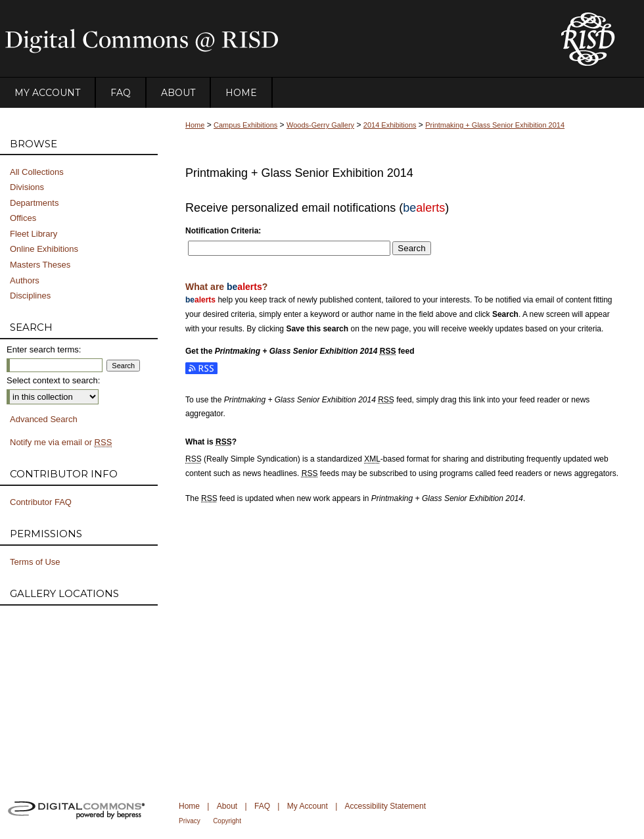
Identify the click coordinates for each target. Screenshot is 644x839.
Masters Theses (40, 265)
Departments (34, 203)
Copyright (227, 821)
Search (411, 248)
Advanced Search (44, 419)
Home (195, 125)
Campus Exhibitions (245, 125)
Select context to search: (53, 380)
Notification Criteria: (223, 231)
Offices (23, 218)
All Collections (37, 172)
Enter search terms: (44, 349)
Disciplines (30, 296)
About (227, 806)
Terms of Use (35, 562)
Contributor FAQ (41, 502)
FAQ (262, 806)
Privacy (190, 821)
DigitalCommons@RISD (269, 39)
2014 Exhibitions (390, 125)
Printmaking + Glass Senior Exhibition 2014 (495, 125)
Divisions (27, 187)
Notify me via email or (61, 443)
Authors (25, 280)
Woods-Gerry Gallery (320, 125)
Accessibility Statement (385, 806)
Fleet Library (34, 234)
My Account (308, 806)
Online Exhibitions (44, 249)
